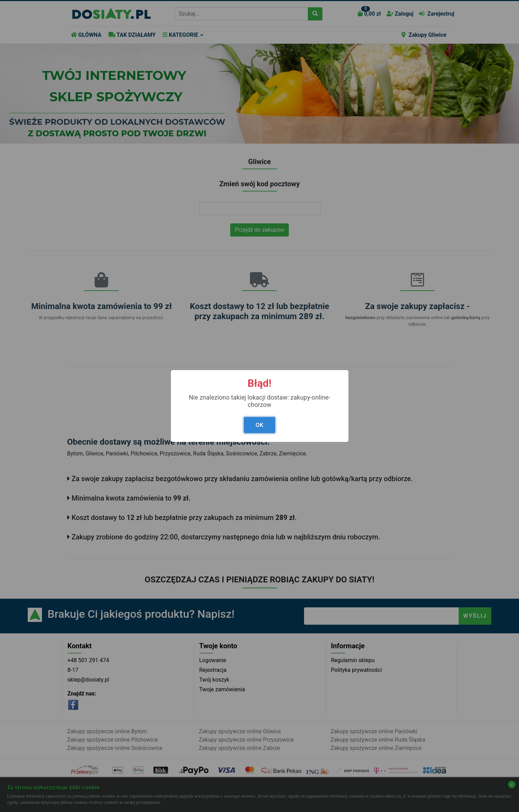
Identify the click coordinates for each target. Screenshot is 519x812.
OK (259, 425)
